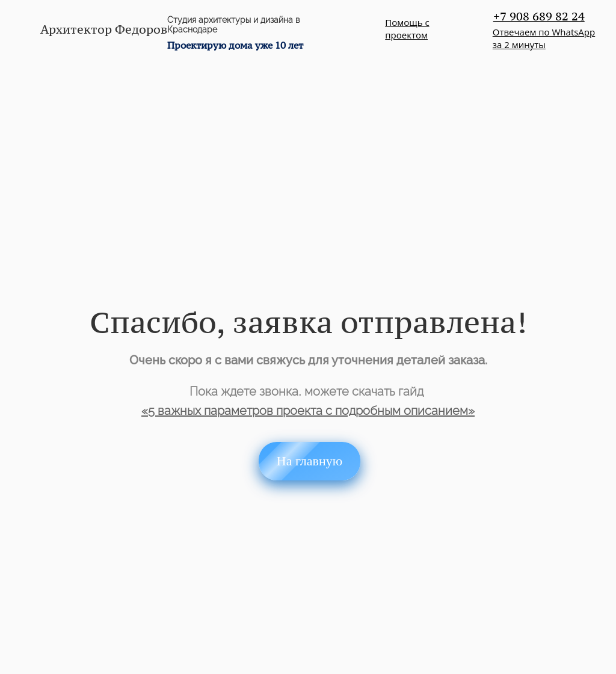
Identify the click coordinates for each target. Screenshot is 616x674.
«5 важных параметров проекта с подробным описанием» (308, 411)
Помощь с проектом (407, 29)
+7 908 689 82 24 (539, 16)
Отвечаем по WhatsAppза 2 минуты (544, 38)
